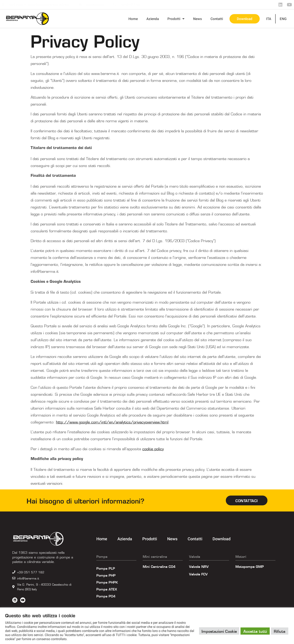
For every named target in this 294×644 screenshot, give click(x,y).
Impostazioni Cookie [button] (219, 631)
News (198, 19)
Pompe (102, 556)
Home (133, 19)
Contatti (217, 19)
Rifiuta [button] (280, 631)
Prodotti (176, 19)
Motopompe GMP (250, 566)
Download (245, 19)
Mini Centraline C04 (159, 566)
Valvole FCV (198, 574)
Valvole (195, 556)
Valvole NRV (199, 566)
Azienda (153, 19)
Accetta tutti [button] (255, 631)
